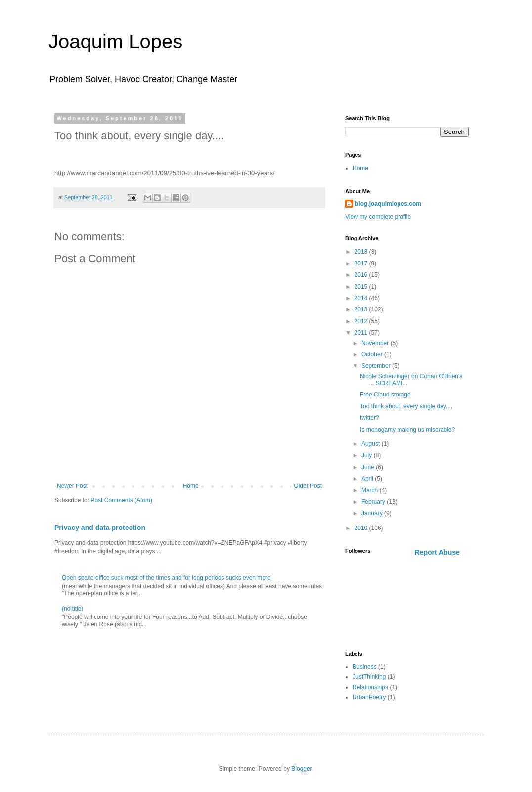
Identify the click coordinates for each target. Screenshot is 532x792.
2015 (362, 287)
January (373, 513)
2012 (362, 321)
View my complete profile (378, 217)
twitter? (370, 418)
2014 (362, 298)
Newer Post (72, 486)
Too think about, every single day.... (406, 406)
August (372, 444)
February (374, 502)
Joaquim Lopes (115, 42)
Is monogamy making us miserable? (407, 430)
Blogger (301, 769)
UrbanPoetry (369, 697)
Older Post (308, 486)
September (377, 366)
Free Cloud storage (385, 395)
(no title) (72, 609)
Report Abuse (437, 552)
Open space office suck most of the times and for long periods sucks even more (166, 578)
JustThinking (369, 677)
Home (191, 486)
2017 (362, 264)
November (376, 343)
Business (365, 667)
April (368, 479)
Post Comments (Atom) (121, 500)
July (368, 455)
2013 (362, 309)
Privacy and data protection (100, 528)
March (371, 490)
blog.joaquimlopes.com (388, 204)
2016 (362, 275)
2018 (362, 252)
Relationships (370, 687)
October (373, 354)
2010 (362, 528)
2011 (362, 333)
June (369, 467)
